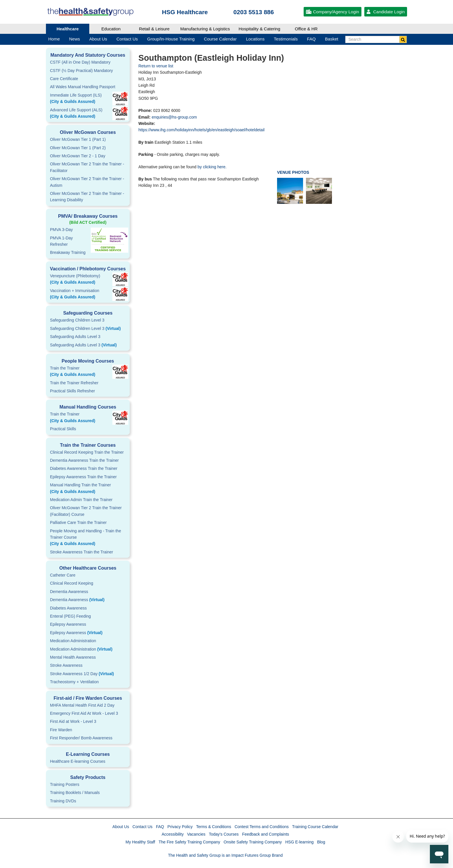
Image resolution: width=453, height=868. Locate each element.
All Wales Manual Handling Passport (83, 87)
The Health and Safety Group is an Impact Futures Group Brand (225, 855)
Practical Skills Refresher (73, 391)
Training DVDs (63, 801)
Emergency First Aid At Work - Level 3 (84, 713)
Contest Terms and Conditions (262, 827)
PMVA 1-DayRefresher (61, 241)
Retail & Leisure (154, 29)
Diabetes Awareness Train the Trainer (84, 468)
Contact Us (143, 827)
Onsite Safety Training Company (253, 842)
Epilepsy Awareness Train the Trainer (83, 477)
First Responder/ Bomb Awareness (81, 738)
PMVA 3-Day (61, 230)
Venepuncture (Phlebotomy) (88, 280)
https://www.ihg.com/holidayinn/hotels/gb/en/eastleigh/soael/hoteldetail (202, 130)
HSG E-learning (299, 842)
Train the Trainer (88, 372)
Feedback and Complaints (266, 834)
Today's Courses (224, 834)
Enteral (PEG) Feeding (70, 616)
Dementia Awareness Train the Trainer (84, 460)
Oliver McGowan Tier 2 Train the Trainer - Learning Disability (87, 197)
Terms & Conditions (214, 827)
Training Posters (65, 784)
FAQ (160, 827)
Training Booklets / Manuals (75, 793)
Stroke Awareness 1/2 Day (82, 674)
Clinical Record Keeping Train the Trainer (87, 452)
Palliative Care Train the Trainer (78, 522)
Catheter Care (63, 575)
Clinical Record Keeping (72, 583)
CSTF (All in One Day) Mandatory (80, 62)
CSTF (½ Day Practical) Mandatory (81, 71)
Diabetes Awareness (68, 608)
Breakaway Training (68, 252)
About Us (121, 827)
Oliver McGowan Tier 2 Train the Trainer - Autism (87, 182)
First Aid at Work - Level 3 (73, 721)
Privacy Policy (180, 827)
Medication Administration (73, 641)
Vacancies (196, 834)
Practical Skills (63, 429)
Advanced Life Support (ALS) (88, 114)
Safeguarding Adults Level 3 (75, 337)
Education (111, 29)
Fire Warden (61, 730)
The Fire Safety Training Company (189, 842)
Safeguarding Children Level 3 (77, 320)
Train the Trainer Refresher (74, 383)
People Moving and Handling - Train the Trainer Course (88, 538)
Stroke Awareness (66, 665)
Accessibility (172, 834)
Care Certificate (64, 79)
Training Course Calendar (315, 827)
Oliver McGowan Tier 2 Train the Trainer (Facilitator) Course (86, 511)
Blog (321, 842)
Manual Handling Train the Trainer (88, 489)
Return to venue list (156, 66)
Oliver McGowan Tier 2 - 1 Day (78, 156)
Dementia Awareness (69, 592)
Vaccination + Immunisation (79, 294)
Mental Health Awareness (73, 657)
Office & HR (306, 29)
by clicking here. (212, 167)
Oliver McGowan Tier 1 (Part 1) (78, 139)
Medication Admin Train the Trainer (81, 500)
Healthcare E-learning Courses (78, 761)
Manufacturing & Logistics (205, 29)
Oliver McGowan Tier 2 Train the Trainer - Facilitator (87, 167)
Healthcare (68, 29)
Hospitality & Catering (259, 29)
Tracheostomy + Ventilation (74, 682)
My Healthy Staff (140, 842)
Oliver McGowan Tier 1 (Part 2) (78, 148)
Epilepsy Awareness (68, 624)
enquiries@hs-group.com (174, 117)
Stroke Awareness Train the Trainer (81, 552)
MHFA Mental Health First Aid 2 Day (82, 705)
